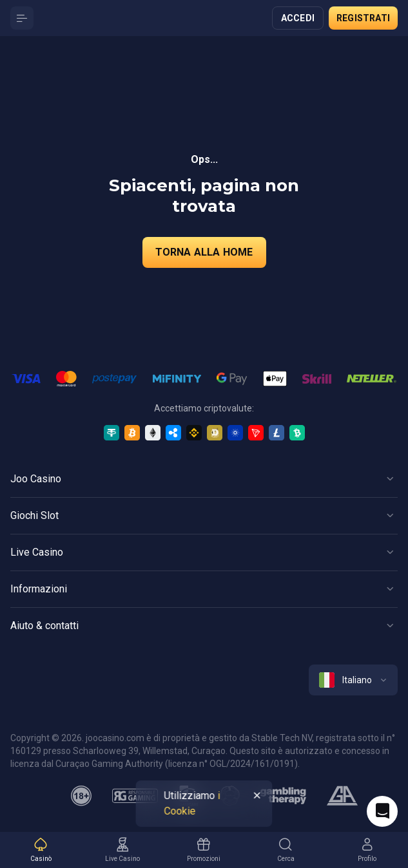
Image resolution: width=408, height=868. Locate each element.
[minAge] (81, 796)
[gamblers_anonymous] (342, 796)
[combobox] (353, 680)
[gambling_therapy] (283, 796)
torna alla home (204, 252)
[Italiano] (353, 680)
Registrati (363, 18)
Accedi (298, 18)
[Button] (22, 18)
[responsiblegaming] (135, 796)
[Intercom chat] (382, 811)
